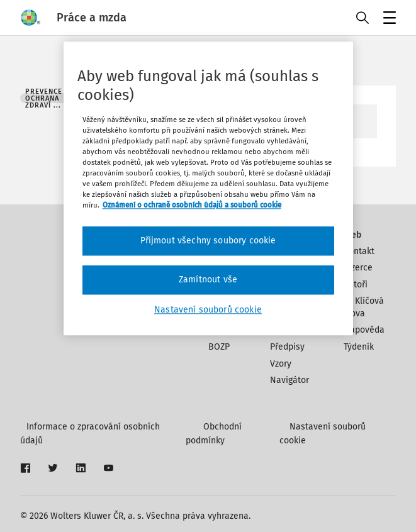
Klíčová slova (364, 307)
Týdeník (359, 347)
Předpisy (287, 347)
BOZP (219, 347)
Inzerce (358, 268)
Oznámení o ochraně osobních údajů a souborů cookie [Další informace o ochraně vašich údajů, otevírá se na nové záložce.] (192, 206)
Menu (387, 19)
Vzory (281, 364)
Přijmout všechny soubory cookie (208, 241)
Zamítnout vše (208, 280)
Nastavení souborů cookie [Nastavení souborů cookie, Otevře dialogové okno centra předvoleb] (208, 310)
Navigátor (290, 380)
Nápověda (364, 330)
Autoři (356, 285)
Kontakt (359, 251)
